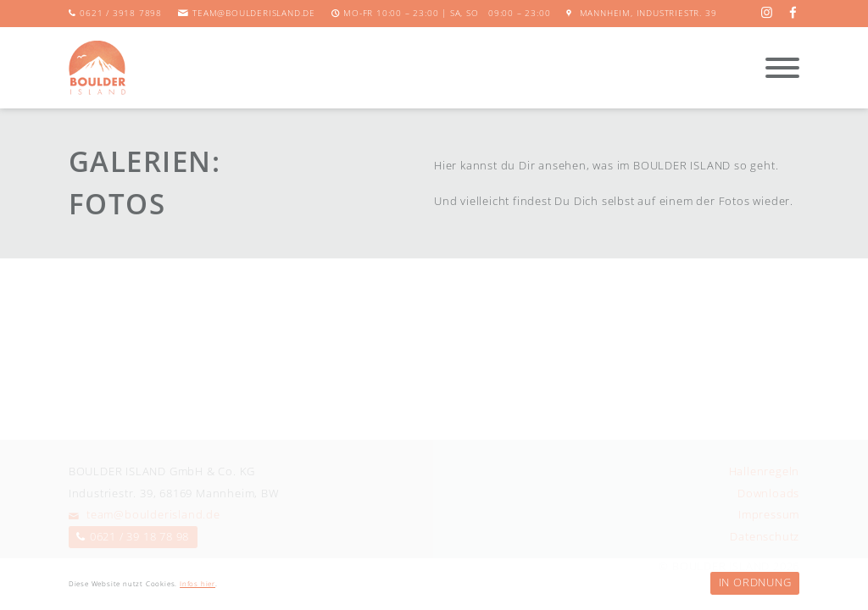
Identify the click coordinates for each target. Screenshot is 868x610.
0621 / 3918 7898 (121, 13)
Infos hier (198, 584)
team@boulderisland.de (254, 13)
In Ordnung (755, 582)
